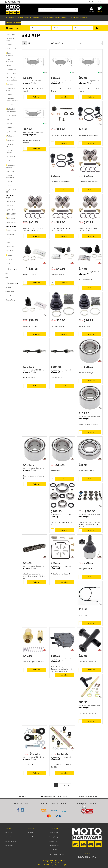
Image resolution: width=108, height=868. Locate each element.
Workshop (65, 18)
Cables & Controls (13, 49)
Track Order (9, 837)
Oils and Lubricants (13, 23)
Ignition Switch (12, 132)
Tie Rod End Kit (28, 765)
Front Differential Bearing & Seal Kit (61, 523)
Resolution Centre (11, 841)
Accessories (11, 18)
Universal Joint (12, 115)
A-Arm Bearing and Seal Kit (87, 662)
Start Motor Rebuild (10, 145)
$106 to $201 (11, 210)
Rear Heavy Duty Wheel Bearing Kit (34, 477)
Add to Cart (37, 97)
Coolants (10, 182)
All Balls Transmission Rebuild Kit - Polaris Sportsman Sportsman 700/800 (90, 524)
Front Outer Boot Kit (57, 326)
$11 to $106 (11, 206)
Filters (9, 65)
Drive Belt (10, 105)
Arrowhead (11, 234)
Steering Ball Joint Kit (85, 569)
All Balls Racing (12, 230)
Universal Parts (23, 18)
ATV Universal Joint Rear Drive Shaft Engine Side (88, 229)
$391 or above (12, 222)
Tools (58, 18)
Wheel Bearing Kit (57, 471)
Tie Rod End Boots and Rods (11, 110)
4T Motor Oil (11, 157)
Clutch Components (10, 54)
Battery (9, 123)
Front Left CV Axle (29, 378)
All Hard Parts (36, 18)
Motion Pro (11, 247)
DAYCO (9, 238)
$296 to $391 (11, 218)
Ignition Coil (11, 128)
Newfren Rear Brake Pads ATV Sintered (33, 142)
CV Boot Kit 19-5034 (30, 274)
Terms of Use (54, 832)
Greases (10, 186)
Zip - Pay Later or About (57, 854)
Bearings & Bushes (10, 39)
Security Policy (54, 850)
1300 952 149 (14, 2)
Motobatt (10, 251)
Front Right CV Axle (57, 378)
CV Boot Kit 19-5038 (85, 280)
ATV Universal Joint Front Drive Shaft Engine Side (61, 229)
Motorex (10, 255)
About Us (91, 2)
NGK (8, 263)
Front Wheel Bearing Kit (86, 373)
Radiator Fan (11, 136)
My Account (9, 832)
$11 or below (11, 201)
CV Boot (10, 94)
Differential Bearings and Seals (12, 100)
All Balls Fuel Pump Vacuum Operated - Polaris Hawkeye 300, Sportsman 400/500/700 (62, 669)
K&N (9, 243)
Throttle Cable (83, 615)
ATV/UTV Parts (48, 18)
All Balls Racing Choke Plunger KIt (34, 662)
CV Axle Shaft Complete (10, 89)
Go (97, 28)
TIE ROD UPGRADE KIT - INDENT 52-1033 (61, 766)
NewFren (10, 259)
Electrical (75, 18)
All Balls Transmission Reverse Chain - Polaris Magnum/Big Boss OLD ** (34, 576)
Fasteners (84, 18)
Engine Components (10, 60)
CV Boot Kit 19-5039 (30, 326)
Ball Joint (10, 84)
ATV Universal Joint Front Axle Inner (88, 183)
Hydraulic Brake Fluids (11, 191)
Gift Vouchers (10, 845)
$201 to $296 (11, 214)
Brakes (9, 45)
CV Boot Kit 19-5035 (58, 274)
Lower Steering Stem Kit (86, 471)
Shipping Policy (10, 300)
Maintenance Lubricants (10, 166)
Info (34, 83)
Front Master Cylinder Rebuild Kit (62, 135)
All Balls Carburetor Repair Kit (60, 574)
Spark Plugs (11, 140)
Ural (7, 277)
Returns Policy (10, 292)
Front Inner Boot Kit (85, 326)
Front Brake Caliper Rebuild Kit (88, 135)
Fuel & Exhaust (12, 70)
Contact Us (99, 2)
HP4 (7, 273)
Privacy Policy (54, 837)
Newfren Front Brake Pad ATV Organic (33, 90)
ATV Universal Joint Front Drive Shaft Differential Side (33, 229)
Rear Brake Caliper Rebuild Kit (61, 182)
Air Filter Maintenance (10, 176)
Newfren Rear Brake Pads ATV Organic (61, 90)
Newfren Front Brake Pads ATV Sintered (89, 90)
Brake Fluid (11, 161)
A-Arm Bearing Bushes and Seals (11, 79)
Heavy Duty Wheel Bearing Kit (88, 424)
